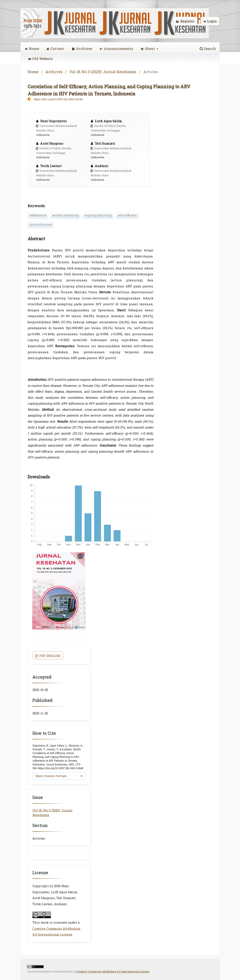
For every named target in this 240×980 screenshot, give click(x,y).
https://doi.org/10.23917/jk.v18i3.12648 (58, 99)
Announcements (116, 49)
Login (210, 21)
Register (185, 21)
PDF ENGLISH (49, 656)
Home (32, 49)
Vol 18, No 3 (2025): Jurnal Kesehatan (103, 72)
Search (208, 49)
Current (55, 49)
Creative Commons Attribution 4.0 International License (112, 971)
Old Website (40, 59)
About (148, 49)
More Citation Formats (51, 776)
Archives (82, 49)
